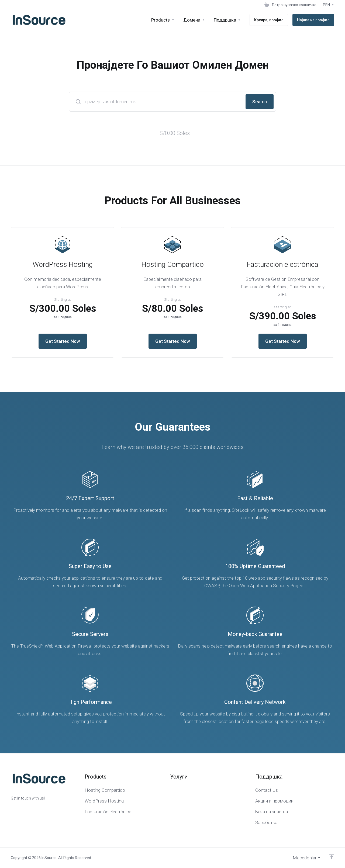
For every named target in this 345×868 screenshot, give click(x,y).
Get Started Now (63, 341)
